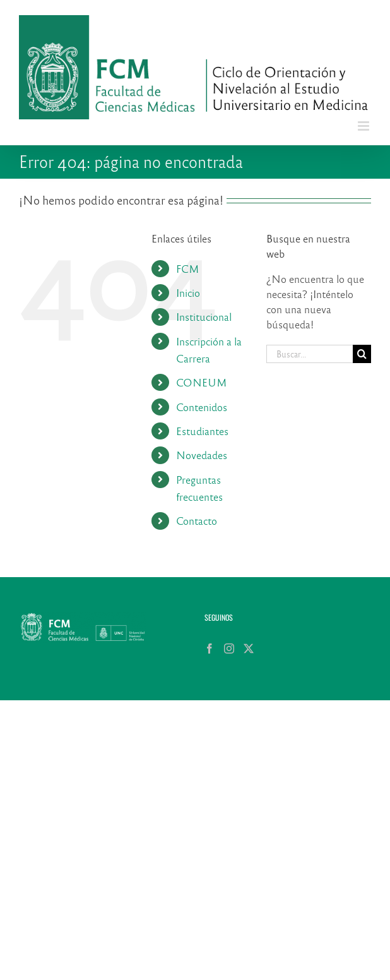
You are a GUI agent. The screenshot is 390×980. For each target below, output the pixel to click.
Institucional (204, 317)
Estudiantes (202, 431)
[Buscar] (362, 354)
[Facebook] (210, 648)
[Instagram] (229, 648)
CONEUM (202, 382)
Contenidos (202, 407)
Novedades (202, 455)
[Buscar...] (310, 354)
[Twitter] (249, 648)
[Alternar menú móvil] (364, 126)
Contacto (197, 521)
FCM (188, 269)
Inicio (188, 293)
